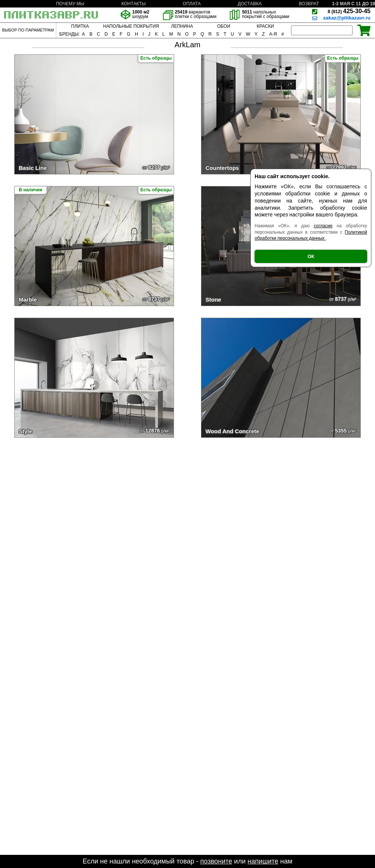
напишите (263, 861)
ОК (311, 256)
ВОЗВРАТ (309, 4)
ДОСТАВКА (250, 4)
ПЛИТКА (80, 26)
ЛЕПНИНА (182, 26)
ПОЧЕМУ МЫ (70, 4)
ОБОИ (224, 26)
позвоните (216, 861)
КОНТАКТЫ (134, 4)
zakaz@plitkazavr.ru (347, 18)
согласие (323, 226)
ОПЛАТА (192, 4)
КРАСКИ (265, 26)
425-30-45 (349, 11)
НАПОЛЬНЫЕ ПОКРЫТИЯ (131, 26)
